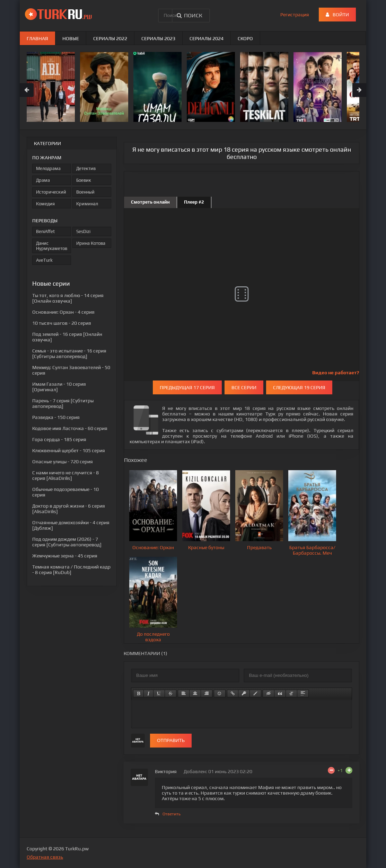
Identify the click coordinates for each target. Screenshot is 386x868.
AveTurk (44, 260)
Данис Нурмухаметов (52, 246)
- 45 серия (65, 556)
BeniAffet (45, 231)
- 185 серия (59, 439)
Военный (85, 192)
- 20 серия (62, 323)
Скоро (245, 38)
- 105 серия (69, 450)
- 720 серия (63, 462)
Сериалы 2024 (207, 38)
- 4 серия (63, 312)
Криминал (87, 204)
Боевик (84, 180)
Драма (43, 180)
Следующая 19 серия (299, 387)
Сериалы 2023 (158, 38)
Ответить (172, 814)
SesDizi (83, 231)
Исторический (51, 192)
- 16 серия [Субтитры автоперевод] (69, 354)
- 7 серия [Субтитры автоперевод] (63, 403)
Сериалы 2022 (110, 38)
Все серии (244, 387)
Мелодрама (48, 168)
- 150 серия (56, 417)
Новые (71, 38)
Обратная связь (45, 857)
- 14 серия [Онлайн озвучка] (68, 298)
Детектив (86, 168)
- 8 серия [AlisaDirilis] (65, 475)
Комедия (45, 204)
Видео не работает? (336, 373)
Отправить (171, 740)
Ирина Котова (91, 243)
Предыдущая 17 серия (187, 387)
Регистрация (295, 15)
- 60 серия (70, 428)
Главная (37, 38)
